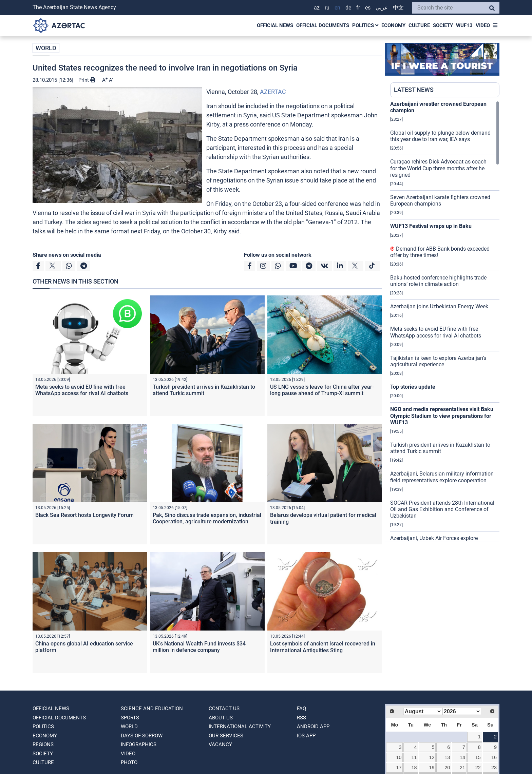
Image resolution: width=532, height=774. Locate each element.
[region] (445, 321)
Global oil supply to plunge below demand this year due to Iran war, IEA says (440, 136)
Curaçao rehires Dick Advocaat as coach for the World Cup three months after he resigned (438, 168)
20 (447, 768)
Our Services (226, 736)
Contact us (224, 709)
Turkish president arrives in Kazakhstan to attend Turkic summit (204, 390)
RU (327, 8)
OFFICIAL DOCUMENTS (323, 25)
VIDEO (483, 25)
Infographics (139, 744)
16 (494, 757)
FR (358, 8)
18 (414, 768)
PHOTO (129, 762)
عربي (382, 8)
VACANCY (220, 744)
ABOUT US (221, 718)
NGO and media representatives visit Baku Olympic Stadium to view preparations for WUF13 (442, 416)
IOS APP (306, 736)
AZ (317, 8)
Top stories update (413, 387)
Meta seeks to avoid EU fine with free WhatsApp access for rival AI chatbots (82, 390)
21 (462, 768)
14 (462, 757)
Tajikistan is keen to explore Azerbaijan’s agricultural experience (438, 361)
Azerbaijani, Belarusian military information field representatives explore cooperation (442, 477)
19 (432, 768)
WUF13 (464, 25)
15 (478, 757)
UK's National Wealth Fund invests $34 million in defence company (199, 647)
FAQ (301, 709)
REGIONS (43, 744)
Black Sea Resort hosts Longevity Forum (84, 515)
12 (432, 757)
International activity (240, 727)
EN (337, 8)
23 (494, 768)
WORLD (46, 48)
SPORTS (130, 718)
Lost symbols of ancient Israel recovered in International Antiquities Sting (323, 647)
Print (87, 80)
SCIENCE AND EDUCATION (152, 709)
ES (368, 8)
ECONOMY (393, 25)
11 (414, 757)
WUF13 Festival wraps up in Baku (431, 226)
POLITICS (365, 25)
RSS (301, 718)
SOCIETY (443, 25)
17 (399, 768)
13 (447, 757)
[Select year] (462, 711)
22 (478, 768)
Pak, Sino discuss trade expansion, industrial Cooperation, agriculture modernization (207, 518)
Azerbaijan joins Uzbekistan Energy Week (439, 306)
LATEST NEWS (414, 90)
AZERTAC (273, 92)
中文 (398, 8)
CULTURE (419, 25)
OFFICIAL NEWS (275, 25)
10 (399, 757)
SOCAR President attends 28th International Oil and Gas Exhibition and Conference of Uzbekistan (442, 509)
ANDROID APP (313, 727)
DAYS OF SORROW (142, 736)
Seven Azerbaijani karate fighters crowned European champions (440, 200)
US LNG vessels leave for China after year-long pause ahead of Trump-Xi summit (322, 390)
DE (348, 8)
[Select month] (423, 711)
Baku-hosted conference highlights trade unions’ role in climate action (438, 281)
